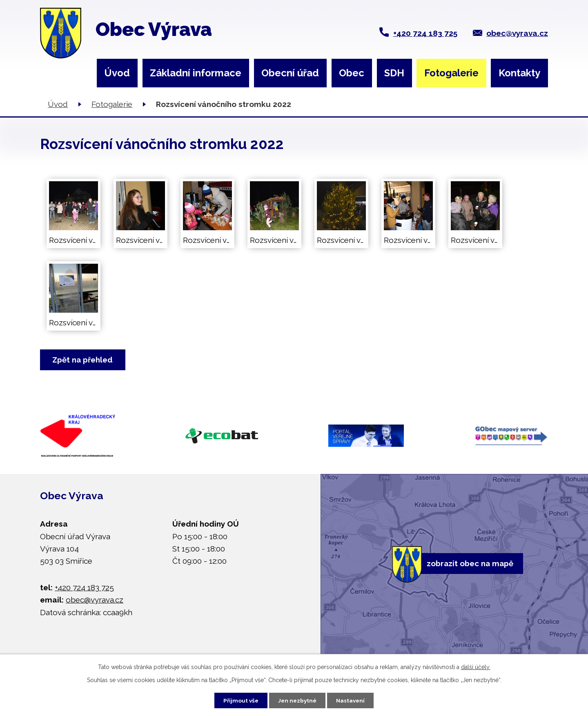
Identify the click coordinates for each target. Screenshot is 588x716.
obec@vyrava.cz (517, 33)
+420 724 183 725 (425, 33)
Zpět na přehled (84, 360)
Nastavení (354, 700)
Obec (352, 73)
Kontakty (519, 73)
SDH (394, 73)
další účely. (476, 666)
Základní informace (196, 73)
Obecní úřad (290, 73)
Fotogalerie (451, 73)
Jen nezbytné (297, 700)
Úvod (117, 73)
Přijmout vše (238, 700)
